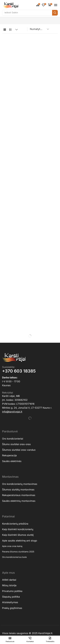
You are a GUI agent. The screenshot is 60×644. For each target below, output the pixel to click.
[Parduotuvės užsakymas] (39, 29)
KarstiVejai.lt (45, 633)
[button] (38, 5)
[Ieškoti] (55, 13)
